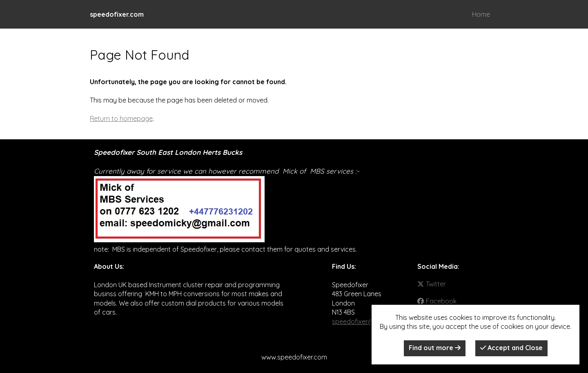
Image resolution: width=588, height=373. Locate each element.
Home (481, 14)
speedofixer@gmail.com (369, 322)
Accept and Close (511, 348)
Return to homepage (121, 118)
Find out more (435, 348)
